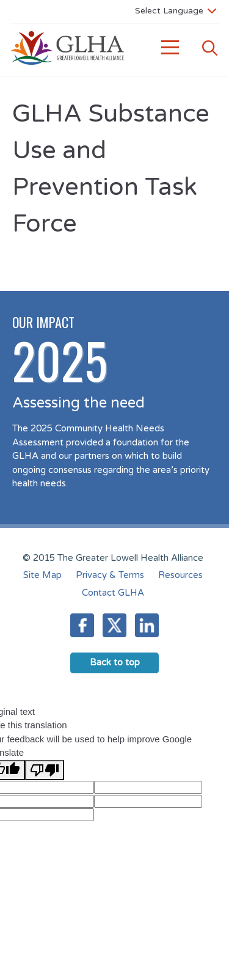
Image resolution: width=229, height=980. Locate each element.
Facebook (82, 625)
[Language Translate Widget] (176, 10)
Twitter (114, 625)
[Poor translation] (45, 770)
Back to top (115, 662)
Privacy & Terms (110, 575)
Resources (180, 575)
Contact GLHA (113, 593)
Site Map (42, 575)
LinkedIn (147, 625)
